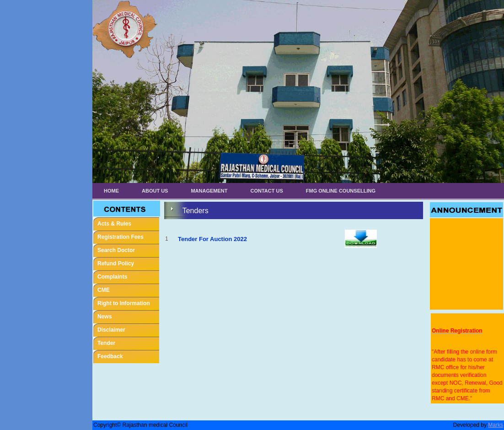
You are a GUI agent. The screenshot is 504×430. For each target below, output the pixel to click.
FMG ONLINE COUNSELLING (341, 191)
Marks (496, 425)
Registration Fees (121, 237)
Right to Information (124, 303)
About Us (155, 191)
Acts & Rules (114, 224)
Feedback (110, 356)
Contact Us (267, 191)
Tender (106, 343)
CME (104, 290)
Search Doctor (116, 250)
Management (209, 191)
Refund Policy (116, 263)
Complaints (112, 277)
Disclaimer (111, 330)
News (105, 317)
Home (111, 191)
